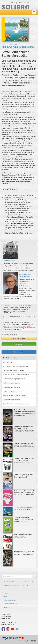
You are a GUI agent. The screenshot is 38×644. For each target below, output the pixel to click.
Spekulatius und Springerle (12, 387)
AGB (5, 597)
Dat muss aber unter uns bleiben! (14, 370)
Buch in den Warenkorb (19, 338)
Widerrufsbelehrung (10, 600)
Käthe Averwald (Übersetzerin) (18, 47)
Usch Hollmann (10, 44)
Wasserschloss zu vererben (12, 400)
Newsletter (7, 593)
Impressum (7, 607)
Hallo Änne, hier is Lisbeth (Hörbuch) (15, 396)
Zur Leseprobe (19, 352)
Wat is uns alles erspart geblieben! (14, 379)
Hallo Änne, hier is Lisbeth (11, 383)
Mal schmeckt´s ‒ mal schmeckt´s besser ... (17, 404)
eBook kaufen (19, 344)
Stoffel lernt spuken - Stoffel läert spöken (16, 375)
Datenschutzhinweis (10, 604)
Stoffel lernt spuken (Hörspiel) (12, 391)
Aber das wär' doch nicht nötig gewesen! (16, 366)
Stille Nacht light (8, 362)
